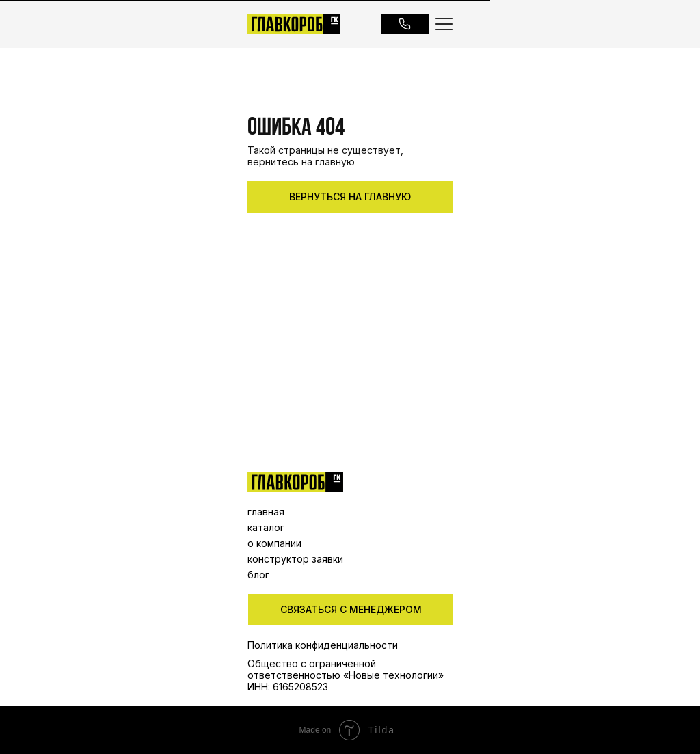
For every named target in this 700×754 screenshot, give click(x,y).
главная (266, 512)
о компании (274, 543)
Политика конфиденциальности (323, 645)
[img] (295, 482)
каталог (266, 527)
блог (258, 575)
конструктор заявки (295, 559)
